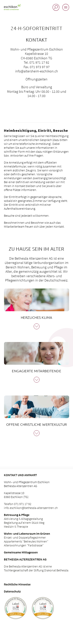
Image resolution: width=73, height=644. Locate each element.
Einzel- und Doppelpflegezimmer (25, 537)
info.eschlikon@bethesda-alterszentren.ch (31, 508)
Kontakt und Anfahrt (20, 475)
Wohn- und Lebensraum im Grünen (27, 534)
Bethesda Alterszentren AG (25, 559)
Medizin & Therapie (16, 526)
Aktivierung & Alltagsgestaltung (23, 519)
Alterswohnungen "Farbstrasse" (24, 545)
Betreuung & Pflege (17, 515)
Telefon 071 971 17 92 (18, 504)
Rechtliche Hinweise (17, 584)
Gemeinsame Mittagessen (21, 552)
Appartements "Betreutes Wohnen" (26, 541)
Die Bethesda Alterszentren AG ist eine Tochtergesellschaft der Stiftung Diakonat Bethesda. (36, 568)
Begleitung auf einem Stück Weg (24, 523)
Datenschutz (12, 591)
